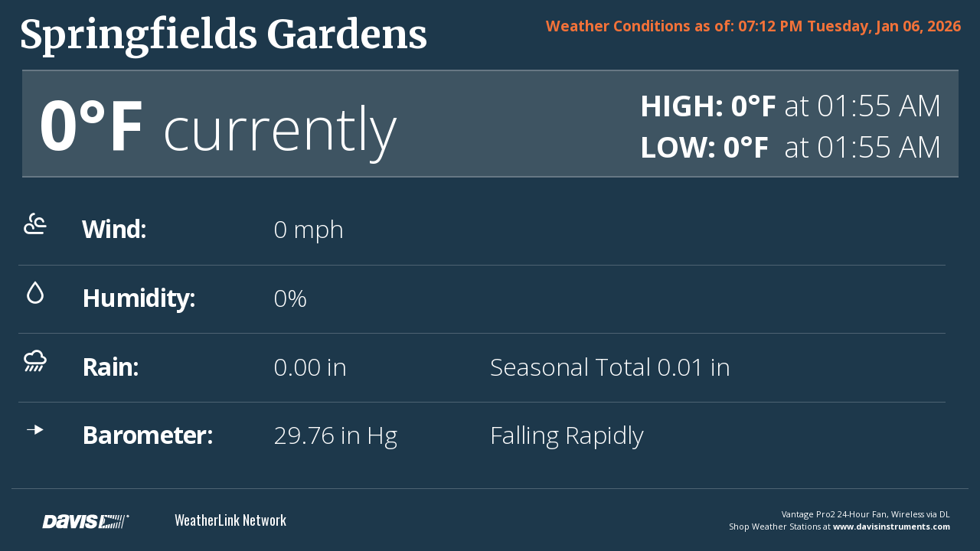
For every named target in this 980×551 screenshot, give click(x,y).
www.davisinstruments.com (892, 526)
